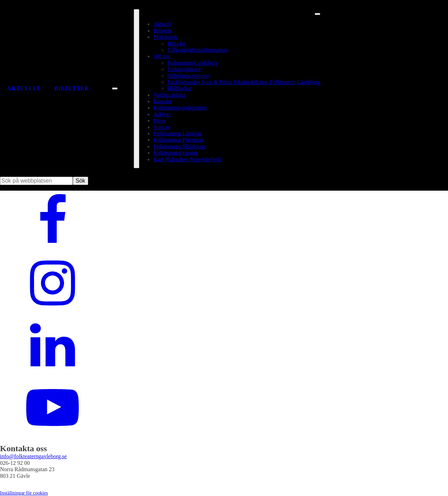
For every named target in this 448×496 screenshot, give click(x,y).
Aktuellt (24, 88)
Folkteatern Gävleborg (192, 63)
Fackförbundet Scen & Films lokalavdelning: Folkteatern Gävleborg (244, 82)
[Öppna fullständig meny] (136, 89)
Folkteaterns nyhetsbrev (180, 108)
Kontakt (162, 101)
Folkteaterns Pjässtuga (178, 140)
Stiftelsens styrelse (188, 76)
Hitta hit (177, 44)
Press (159, 121)
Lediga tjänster (184, 69)
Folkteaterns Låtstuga (177, 133)
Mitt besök (165, 37)
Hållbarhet (179, 88)
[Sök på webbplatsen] (115, 88)
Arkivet (162, 114)
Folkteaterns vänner (176, 153)
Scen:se (162, 127)
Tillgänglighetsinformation (197, 50)
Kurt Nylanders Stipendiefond (187, 159)
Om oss (162, 56)
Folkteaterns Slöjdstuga (180, 146)
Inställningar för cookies (24, 493)
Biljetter (72, 88)
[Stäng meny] (317, 14)
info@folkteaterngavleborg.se (33, 456)
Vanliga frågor (169, 95)
